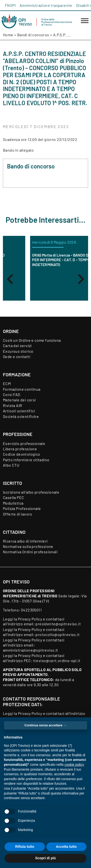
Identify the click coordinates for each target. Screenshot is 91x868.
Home (8, 35)
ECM (7, 383)
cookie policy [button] (74, 765)
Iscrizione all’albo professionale (31, 492)
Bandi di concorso (33, 35)
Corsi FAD (12, 394)
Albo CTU (11, 465)
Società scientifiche (21, 416)
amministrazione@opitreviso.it (31, 650)
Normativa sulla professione (28, 546)
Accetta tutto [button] (66, 847)
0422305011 (31, 610)
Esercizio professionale (24, 443)
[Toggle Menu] (85, 21)
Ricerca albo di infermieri (25, 541)
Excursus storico (18, 351)
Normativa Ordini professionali (30, 552)
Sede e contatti (17, 356)
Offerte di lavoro (18, 514)
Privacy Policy (30, 619)
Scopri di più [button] (45, 858)
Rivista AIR (12, 405)
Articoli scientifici (19, 411)
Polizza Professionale (22, 508)
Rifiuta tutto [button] (25, 847)
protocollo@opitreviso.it (58, 634)
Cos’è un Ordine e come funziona (32, 340)
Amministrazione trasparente (46, 5)
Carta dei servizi (17, 346)
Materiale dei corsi (19, 400)
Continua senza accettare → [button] (45, 725)
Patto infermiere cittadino (26, 460)
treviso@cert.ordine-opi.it (57, 660)
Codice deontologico (22, 454)
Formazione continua (22, 389)
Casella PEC (13, 497)
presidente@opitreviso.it (58, 624)
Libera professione (20, 449)
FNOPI (10, 5)
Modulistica (13, 503)
